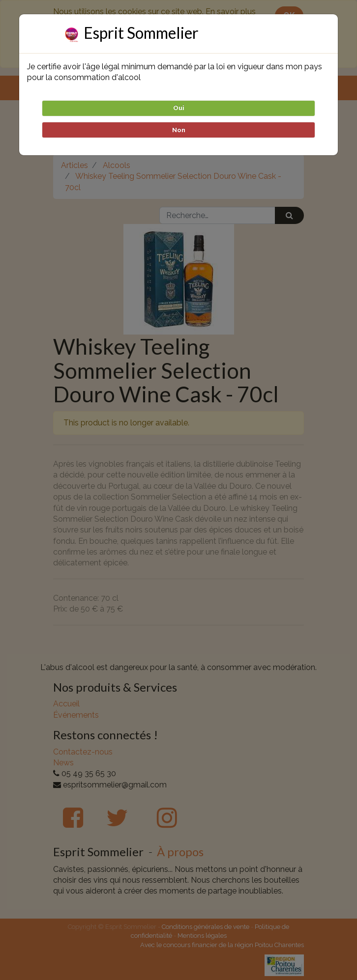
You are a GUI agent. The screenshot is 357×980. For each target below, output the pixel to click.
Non (179, 130)
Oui (179, 108)
